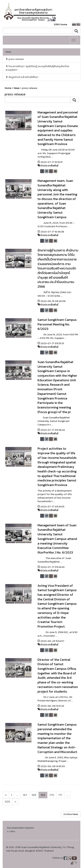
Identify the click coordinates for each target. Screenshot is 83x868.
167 (25, 795)
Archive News (71, 814)
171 (60, 795)
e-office (11, 831)
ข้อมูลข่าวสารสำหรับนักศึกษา (22, 77)
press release (15, 59)
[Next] (6, 795)
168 (34, 795)
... (18, 795)
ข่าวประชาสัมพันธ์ (49, 166)
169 (43, 795)
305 (7, 802)
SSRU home (60, 24)
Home (8, 88)
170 (52, 795)
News (8, 52)
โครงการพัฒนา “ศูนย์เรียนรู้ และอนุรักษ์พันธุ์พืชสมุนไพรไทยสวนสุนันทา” (37, 68)
